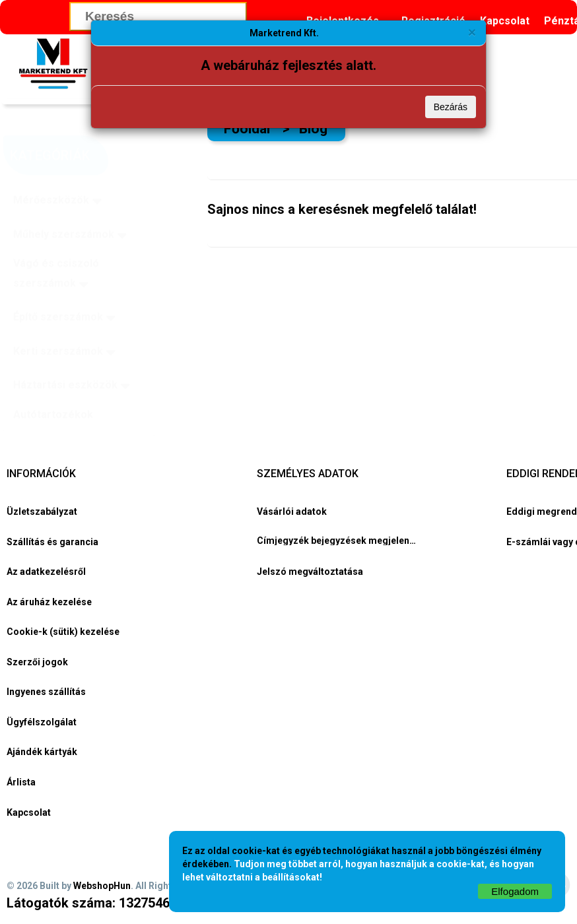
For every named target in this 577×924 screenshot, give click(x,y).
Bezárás (451, 107)
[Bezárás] (472, 32)
